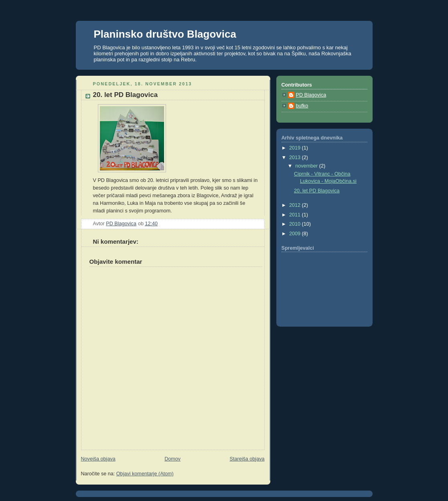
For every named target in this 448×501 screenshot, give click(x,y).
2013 (296, 158)
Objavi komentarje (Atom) (145, 474)
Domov (172, 459)
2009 (296, 234)
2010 (296, 224)
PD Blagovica (311, 95)
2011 (296, 215)
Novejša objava (98, 459)
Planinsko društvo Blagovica (165, 34)
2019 (296, 148)
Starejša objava (247, 459)
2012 (296, 205)
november (307, 166)
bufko (302, 106)
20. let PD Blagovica (317, 191)
